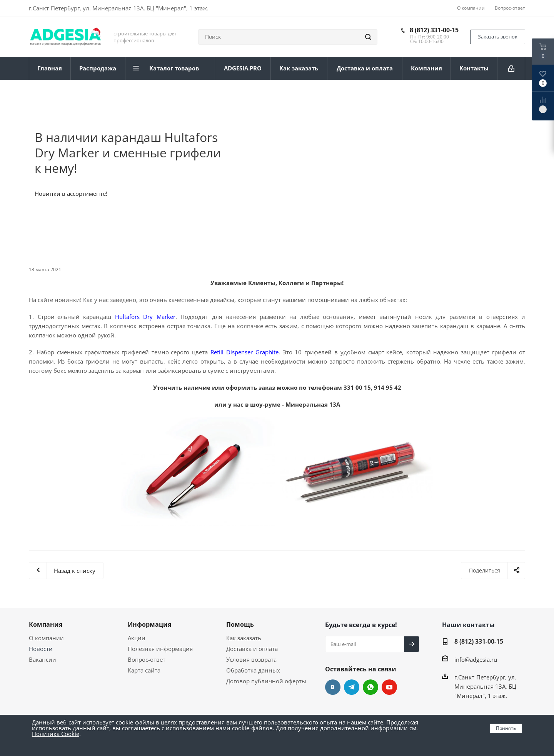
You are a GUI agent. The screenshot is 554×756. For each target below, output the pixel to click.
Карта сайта (144, 670)
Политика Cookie (56, 734)
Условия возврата (251, 659)
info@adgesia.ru (476, 659)
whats (370, 687)
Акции (137, 638)
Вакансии (43, 659)
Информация (149, 624)
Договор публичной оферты (266, 681)
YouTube (389, 687)
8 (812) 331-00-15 (434, 30)
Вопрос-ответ (147, 659)
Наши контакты (468, 625)
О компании (46, 638)
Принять (506, 728)
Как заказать (244, 638)
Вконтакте (333, 687)
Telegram (352, 687)
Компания (46, 624)
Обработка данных (253, 670)
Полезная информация (160, 649)
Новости (41, 649)
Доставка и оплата (252, 649)
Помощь (240, 624)
